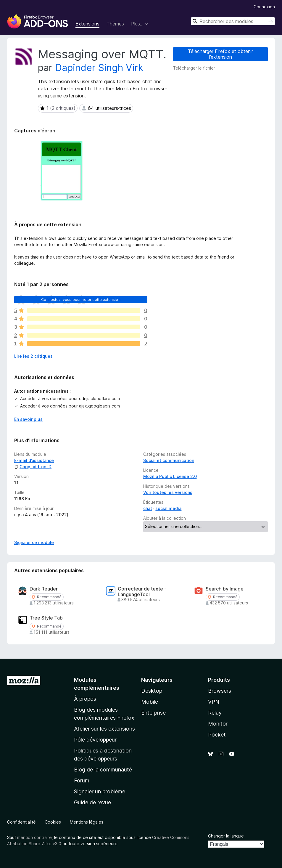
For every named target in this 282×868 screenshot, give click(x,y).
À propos (85, 699)
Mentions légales (87, 822)
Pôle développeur (95, 740)
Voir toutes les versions (168, 492)
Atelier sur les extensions (104, 729)
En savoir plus (28, 419)
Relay (215, 713)
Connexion (264, 7)
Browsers (220, 691)
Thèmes (115, 24)
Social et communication (169, 460)
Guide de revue (92, 802)
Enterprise (153, 713)
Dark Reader (44, 589)
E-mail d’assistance (34, 460)
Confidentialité (21, 822)
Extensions (87, 24)
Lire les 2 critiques (33, 356)
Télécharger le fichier (194, 68)
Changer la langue (226, 836)
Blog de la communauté (103, 770)
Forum (82, 780)
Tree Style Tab (46, 618)
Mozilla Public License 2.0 (170, 476)
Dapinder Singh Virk (99, 68)
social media (168, 508)
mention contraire (34, 837)
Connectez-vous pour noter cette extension (81, 300)
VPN (214, 702)
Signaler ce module (34, 542)
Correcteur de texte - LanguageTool (142, 592)
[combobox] (233, 21)
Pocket (217, 735)
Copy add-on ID (33, 467)
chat (148, 508)
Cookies (53, 822)
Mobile (150, 702)
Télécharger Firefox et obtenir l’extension (220, 54)
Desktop (152, 691)
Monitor (218, 724)
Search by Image (225, 589)
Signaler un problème (100, 791)
